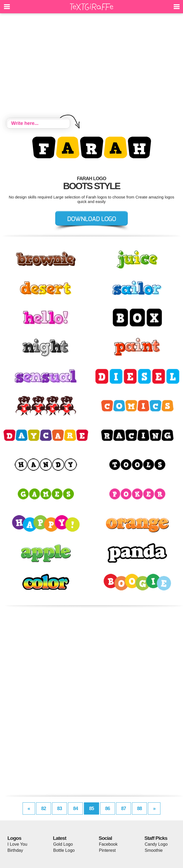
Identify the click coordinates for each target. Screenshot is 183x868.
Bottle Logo (64, 850)
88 (139, 808)
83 (59, 808)
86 (108, 808)
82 (44, 808)
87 (124, 808)
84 (75, 808)
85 (91, 808)
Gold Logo (63, 844)
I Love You (17, 844)
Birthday (15, 850)
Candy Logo (156, 844)
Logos (14, 838)
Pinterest (107, 850)
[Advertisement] (91, 66)
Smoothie (154, 850)
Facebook (108, 844)
